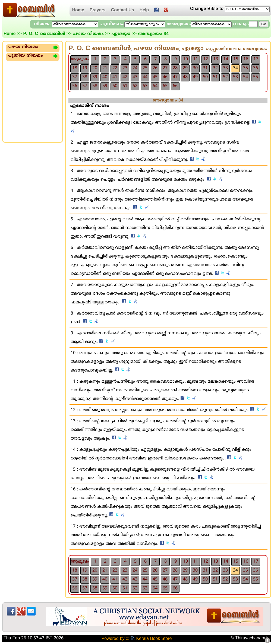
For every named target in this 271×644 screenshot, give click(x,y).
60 (115, 86)
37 (75, 77)
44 (145, 77)
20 (95, 68)
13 (216, 59)
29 (185, 68)
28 (175, 68)
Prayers (98, 10)
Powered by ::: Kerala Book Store (136, 639)
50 (205, 77)
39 (95, 77)
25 (145, 68)
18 (75, 68)
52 (225, 77)
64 (155, 86)
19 (85, 68)
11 (196, 59)
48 (185, 77)
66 (175, 86)
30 (195, 68)
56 (75, 86)
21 (105, 68)
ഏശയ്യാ (121, 34)
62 (135, 86)
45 (155, 77)
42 (125, 77)
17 (256, 59)
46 (165, 77)
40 (105, 77)
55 (256, 77)
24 (135, 68)
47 (175, 77)
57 (85, 86)
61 (125, 86)
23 (125, 68)
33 (225, 68)
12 (206, 59)
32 (215, 68)
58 (95, 86)
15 (236, 59)
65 (165, 86)
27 (165, 68)
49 (195, 77)
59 (105, 86)
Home (78, 10)
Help (144, 10)
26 (155, 68)
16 (246, 59)
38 (85, 77)
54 (245, 77)
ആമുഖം (80, 59)
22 (115, 68)
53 (235, 77)
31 (205, 68)
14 (226, 59)
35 (245, 68)
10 (185, 59)
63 (145, 86)
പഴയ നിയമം (88, 34)
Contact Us (123, 10)
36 (256, 68)
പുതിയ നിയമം (25, 56)
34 (235, 68)
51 (215, 77)
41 (115, 77)
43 (135, 77)
